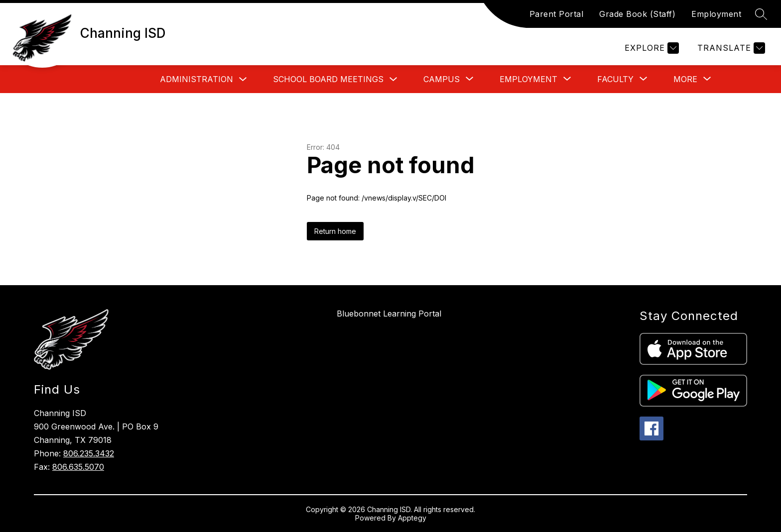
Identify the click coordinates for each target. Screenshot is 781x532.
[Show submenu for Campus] (442, 79)
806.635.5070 (78, 467)
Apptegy (412, 518)
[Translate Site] (730, 48)
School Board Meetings (328, 79)
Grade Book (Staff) (637, 14)
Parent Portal (557, 14)
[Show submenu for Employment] (528, 79)
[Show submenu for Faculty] (615, 79)
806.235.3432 (89, 453)
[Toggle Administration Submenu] (243, 79)
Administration (196, 79)
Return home (335, 231)
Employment (716, 14)
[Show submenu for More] (685, 79)
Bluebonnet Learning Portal (389, 314)
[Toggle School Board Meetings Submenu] (393, 79)
